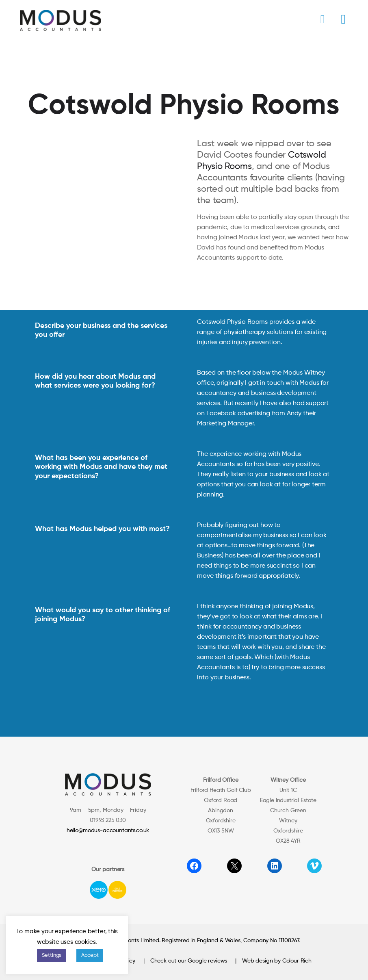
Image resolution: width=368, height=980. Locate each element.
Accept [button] (90, 955)
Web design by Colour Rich (277, 961)
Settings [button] (52, 955)
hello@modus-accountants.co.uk (108, 830)
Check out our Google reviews (189, 961)
